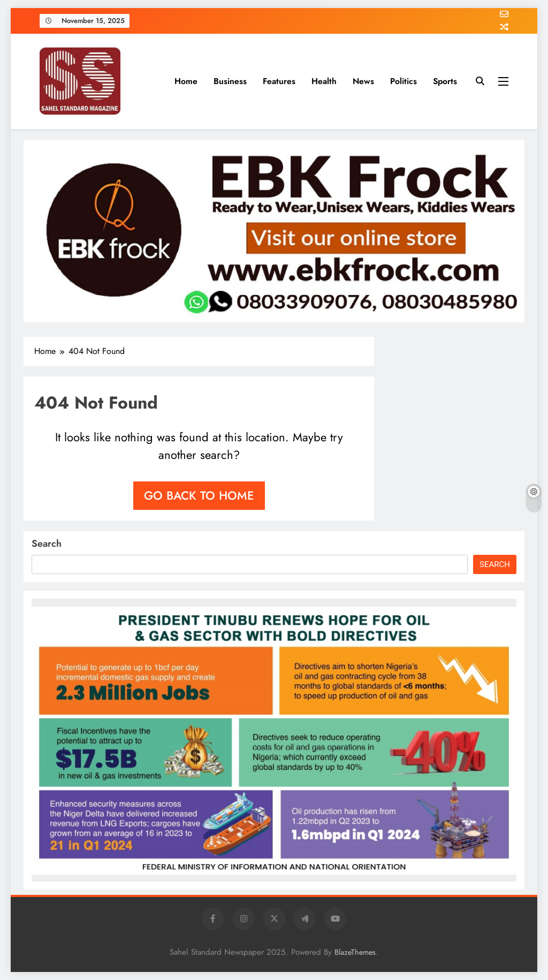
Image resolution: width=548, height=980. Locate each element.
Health (324, 81)
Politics (404, 81)
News (363, 81)
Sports (445, 81)
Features (279, 81)
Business (230, 81)
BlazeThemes (355, 952)
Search (47, 544)
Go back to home (199, 495)
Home (186, 81)
